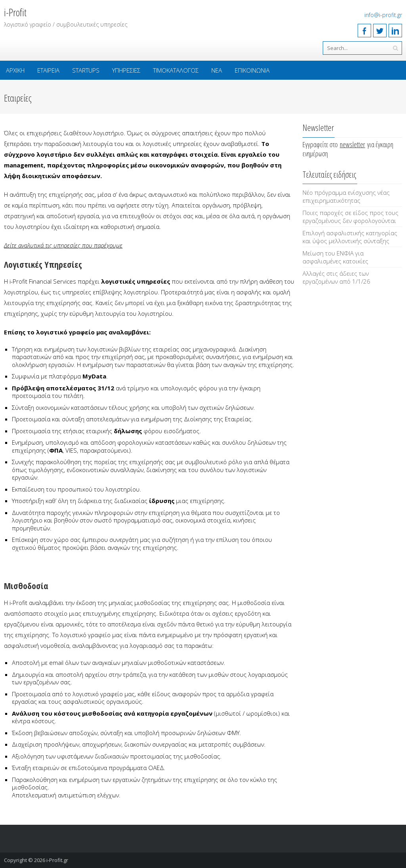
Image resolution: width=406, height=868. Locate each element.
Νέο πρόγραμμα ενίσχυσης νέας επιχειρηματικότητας (346, 196)
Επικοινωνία (252, 70)
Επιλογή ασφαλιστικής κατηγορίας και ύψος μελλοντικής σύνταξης (350, 237)
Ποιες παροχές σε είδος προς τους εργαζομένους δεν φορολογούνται (350, 217)
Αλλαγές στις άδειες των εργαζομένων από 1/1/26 (336, 277)
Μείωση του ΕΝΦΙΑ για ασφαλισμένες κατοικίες (335, 257)
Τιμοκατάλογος (176, 70)
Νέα (217, 70)
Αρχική (15, 70)
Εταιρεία (48, 70)
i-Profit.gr (57, 860)
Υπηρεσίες (126, 70)
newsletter (352, 144)
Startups (86, 70)
